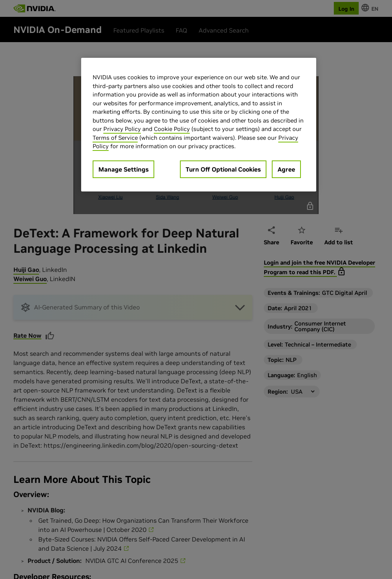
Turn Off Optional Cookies (223, 169)
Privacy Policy (122, 129)
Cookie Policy (172, 129)
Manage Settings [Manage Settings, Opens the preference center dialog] (123, 169)
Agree (286, 169)
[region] (199, 125)
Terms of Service (115, 138)
